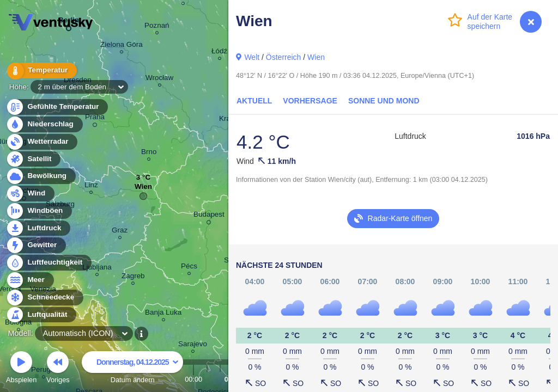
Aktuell (254, 101)
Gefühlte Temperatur (57, 107)
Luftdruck (38, 228)
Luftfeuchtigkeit (48, 263)
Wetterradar (42, 142)
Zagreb (133, 277)
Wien (316, 57)
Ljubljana (97, 269)
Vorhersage (310, 101)
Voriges (58, 369)
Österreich (284, 57)
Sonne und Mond (384, 101)
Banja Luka (163, 314)
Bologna (18, 324)
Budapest (209, 216)
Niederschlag (44, 124)
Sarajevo (193, 345)
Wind (30, 194)
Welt (252, 57)
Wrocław (159, 79)
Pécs (189, 268)
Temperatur (41, 71)
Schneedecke (44, 298)
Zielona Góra (122, 46)
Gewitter (36, 245)
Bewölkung (41, 176)
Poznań (157, 27)
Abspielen (21, 369)
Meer (30, 280)
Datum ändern (132, 369)
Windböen (39, 211)
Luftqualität (41, 315)
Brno (149, 153)
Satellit (33, 159)
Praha (95, 119)
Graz (120, 232)
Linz (91, 186)
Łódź (219, 53)
